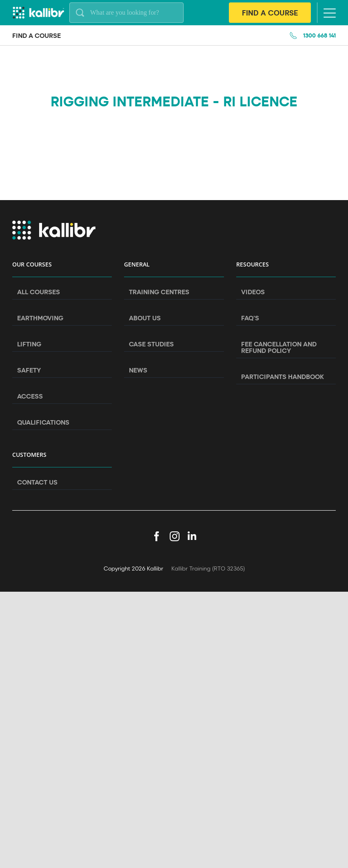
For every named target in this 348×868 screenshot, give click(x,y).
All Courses (39, 292)
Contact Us (37, 482)
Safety (29, 370)
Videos (253, 292)
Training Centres (159, 292)
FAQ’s (250, 318)
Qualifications (43, 422)
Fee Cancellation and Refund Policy (279, 347)
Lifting (29, 344)
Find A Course (270, 13)
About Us (145, 318)
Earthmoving (40, 318)
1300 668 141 (319, 35)
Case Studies (151, 344)
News (138, 370)
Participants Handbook (283, 377)
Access (30, 396)
